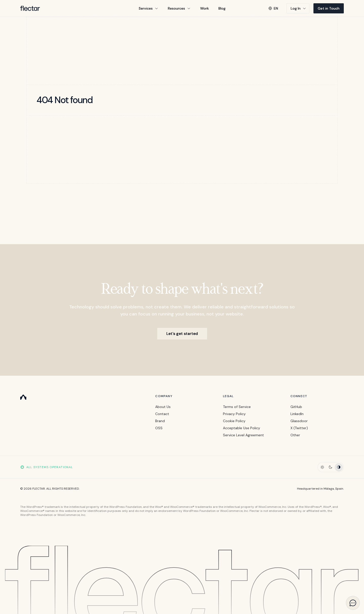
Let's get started (182, 334)
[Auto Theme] (339, 467)
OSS (159, 428)
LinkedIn (297, 414)
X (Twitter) (299, 428)
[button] (149, 8)
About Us (163, 407)
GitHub (296, 407)
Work (204, 8)
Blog (222, 8)
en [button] (273, 8)
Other (295, 435)
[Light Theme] (322, 467)
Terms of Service (237, 407)
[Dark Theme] (330, 467)
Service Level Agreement (243, 435)
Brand (160, 421)
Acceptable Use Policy (242, 428)
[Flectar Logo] (30, 8)
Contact (162, 414)
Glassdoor (299, 421)
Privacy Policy (234, 414)
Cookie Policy (234, 421)
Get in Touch (329, 8)
